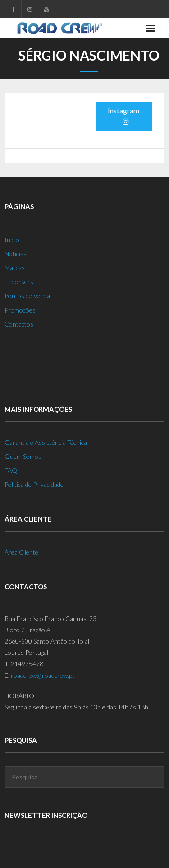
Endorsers (19, 282)
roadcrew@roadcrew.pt (43, 675)
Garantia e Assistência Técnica (46, 442)
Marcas (15, 268)
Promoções (20, 310)
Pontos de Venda (27, 296)
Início (12, 240)
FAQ (11, 470)
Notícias (16, 254)
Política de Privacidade (34, 484)
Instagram (123, 116)
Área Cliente (21, 552)
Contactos (19, 324)
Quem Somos (23, 456)
